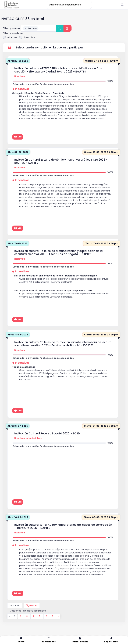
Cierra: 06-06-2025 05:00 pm (101, 517)
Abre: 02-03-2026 (18, 152)
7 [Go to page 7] (53, 616)
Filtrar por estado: (13, 33)
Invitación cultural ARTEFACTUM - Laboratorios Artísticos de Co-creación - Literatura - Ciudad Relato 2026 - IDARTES (58, 70)
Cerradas (27, 37)
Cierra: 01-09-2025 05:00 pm (101, 426)
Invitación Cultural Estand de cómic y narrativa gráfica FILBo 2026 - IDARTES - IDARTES (61, 161)
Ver (18, 137)
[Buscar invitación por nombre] (69, 5)
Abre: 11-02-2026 (17, 243)
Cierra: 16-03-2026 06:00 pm (101, 152)
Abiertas (10, 37)
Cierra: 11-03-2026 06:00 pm (101, 243)
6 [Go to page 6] (47, 616)
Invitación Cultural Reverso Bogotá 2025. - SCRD (47, 434)
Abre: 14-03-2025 (18, 517)
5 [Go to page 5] (40, 616)
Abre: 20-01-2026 (18, 61)
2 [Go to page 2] (21, 616)
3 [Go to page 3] (27, 616)
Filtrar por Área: (11, 28)
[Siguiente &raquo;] (58, 616)
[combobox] (38, 28)
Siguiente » (32, 605)
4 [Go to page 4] (34, 616)
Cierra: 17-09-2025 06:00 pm (101, 335)
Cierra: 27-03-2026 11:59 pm (102, 61)
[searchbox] (40, 28)
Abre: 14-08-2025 (18, 335)
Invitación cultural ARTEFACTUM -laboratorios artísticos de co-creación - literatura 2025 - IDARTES (63, 526)
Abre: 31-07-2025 (18, 426)
